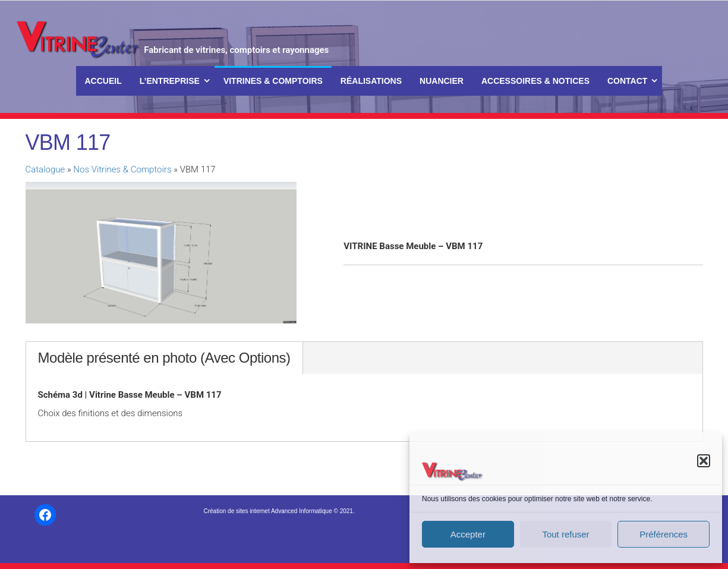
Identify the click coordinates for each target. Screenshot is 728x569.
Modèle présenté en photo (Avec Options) (164, 358)
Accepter (468, 534)
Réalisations (371, 81)
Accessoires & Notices (535, 81)
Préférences (664, 534)
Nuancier (442, 81)
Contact (627, 81)
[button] (704, 461)
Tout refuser (565, 534)
